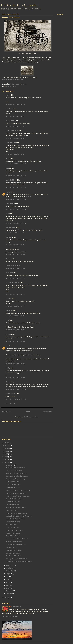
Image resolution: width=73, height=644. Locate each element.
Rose (7, 382)
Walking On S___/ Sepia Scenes (17, 559)
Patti (7, 320)
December (10, 465)
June (8, 579)
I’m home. (29, 197)
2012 (6, 454)
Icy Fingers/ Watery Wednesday (16, 473)
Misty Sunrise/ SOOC (13, 482)
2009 (6, 463)
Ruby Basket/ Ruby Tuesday (15, 499)
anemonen (9, 273)
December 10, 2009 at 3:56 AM (16, 399)
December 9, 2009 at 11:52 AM (16, 176)
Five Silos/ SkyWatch (13, 533)
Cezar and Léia (11, 142)
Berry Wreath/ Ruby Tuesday (15, 519)
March (9, 588)
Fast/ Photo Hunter (12, 510)
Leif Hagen (9, 109)
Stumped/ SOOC (11, 547)
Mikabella (9, 310)
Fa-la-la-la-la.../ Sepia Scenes (16, 493)
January (9, 594)
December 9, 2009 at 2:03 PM (15, 255)
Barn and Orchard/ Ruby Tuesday (17, 476)
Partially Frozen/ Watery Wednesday (18, 496)
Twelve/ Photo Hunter (13, 487)
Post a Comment (10, 404)
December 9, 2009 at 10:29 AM (16, 164)
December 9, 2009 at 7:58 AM (15, 117)
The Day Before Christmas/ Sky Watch (18, 490)
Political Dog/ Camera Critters (16, 507)
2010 (6, 460)
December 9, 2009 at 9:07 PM (15, 378)
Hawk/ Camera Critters (13, 485)
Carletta (8, 298)
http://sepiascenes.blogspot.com (13, 80)
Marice (8, 259)
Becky (8, 368)
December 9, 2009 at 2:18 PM (15, 268)
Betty (7, 158)
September (10, 571)
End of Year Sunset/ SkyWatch (16, 468)
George (8, 334)
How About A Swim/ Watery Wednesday (19, 562)
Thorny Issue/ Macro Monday (15, 479)
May (8, 582)
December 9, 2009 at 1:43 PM (15, 245)
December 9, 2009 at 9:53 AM (15, 154)
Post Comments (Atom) (31, 417)
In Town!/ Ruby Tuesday (14, 542)
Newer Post (7, 412)
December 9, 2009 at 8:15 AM (15, 126)
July (8, 577)
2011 (6, 457)
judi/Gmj (9, 237)
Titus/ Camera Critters (13, 527)
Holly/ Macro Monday (13, 522)
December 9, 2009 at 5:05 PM (15, 330)
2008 (6, 597)
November (10, 565)
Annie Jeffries (10, 180)
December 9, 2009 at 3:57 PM (15, 316)
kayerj (8, 192)
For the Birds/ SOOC (13, 505)
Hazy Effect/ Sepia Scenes (15, 470)
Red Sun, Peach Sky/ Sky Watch (17, 513)
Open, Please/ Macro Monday (16, 545)
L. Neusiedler (10, 204)
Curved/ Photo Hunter (13, 553)
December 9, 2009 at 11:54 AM (16, 188)
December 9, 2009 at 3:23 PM (15, 306)
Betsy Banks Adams (13, 283)
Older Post (48, 412)
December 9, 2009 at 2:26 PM (15, 278)
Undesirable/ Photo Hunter (15, 530)
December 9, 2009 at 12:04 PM (16, 199)
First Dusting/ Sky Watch (14, 556)
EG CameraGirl (16, 607)
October (9, 568)
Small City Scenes (12, 131)
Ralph (8, 213)
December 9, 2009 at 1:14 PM (15, 233)
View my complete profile (10, 616)
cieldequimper (11, 227)
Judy (7, 168)
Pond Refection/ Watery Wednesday (18, 539)
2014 (6, 448)
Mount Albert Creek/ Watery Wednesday (19, 516)
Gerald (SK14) (10, 394)
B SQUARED (10, 121)
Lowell (8, 346)
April (8, 585)
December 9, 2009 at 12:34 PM (16, 223)
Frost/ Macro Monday (13, 502)
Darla (7, 95)
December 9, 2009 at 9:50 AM (15, 138)
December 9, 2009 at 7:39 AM (15, 105)
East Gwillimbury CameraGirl (20, 5)
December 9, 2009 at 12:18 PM (16, 209)
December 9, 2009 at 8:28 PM (15, 364)
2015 (6, 445)
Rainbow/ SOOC (11, 525)
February (9, 591)
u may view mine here (13, 266)
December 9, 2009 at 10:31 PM (16, 389)
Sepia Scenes (12, 86)
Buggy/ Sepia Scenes (13, 536)
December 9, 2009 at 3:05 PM (15, 294)
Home (27, 412)
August (9, 574)
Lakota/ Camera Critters (14, 550)
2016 (6, 443)
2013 (6, 451)
